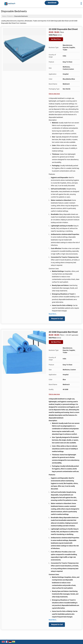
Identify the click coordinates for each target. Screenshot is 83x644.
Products (10, 16)
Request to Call (57, 319)
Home (4, 16)
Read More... (53, 314)
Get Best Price (56, 39)
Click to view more (54, 94)
